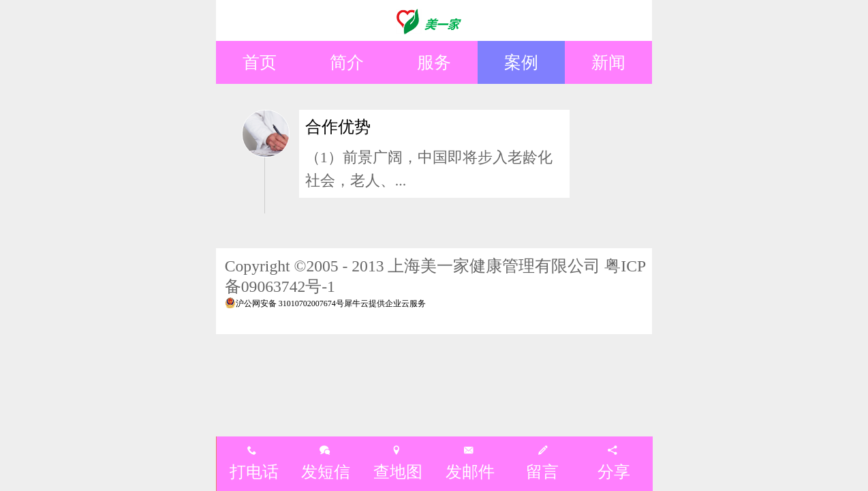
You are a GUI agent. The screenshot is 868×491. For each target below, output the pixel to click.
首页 (260, 62)
